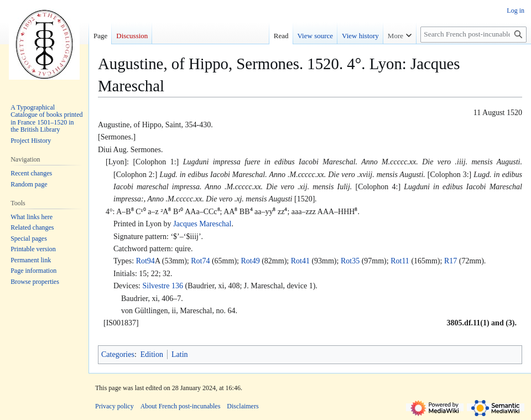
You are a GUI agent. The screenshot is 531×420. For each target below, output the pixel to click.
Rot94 (145, 261)
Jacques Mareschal (202, 224)
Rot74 (200, 261)
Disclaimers (243, 406)
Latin (180, 354)
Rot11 (400, 261)
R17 (451, 261)
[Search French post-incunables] (473, 35)
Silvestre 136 (163, 286)
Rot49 (250, 261)
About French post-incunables (181, 406)
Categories (118, 354)
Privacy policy (114, 406)
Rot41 (300, 261)
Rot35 (350, 261)
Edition (152, 354)
